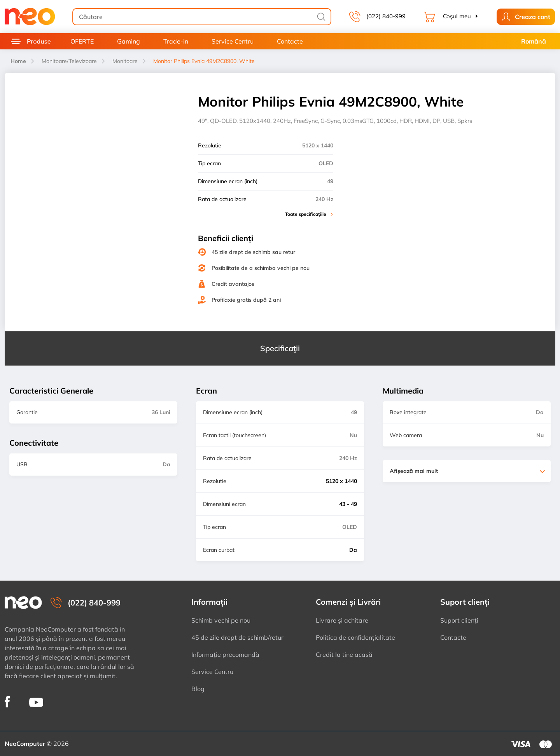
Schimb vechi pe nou (221, 620)
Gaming (129, 41)
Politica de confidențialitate (355, 637)
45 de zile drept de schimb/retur (237, 637)
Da (353, 550)
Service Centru (233, 41)
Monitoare (125, 61)
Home (18, 61)
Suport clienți (459, 620)
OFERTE (82, 41)
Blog (198, 689)
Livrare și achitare (342, 620)
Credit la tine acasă (344, 654)
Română (534, 41)
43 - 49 (348, 504)
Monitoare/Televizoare (69, 61)
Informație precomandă (225, 654)
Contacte (290, 41)
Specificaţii (280, 348)
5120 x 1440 (341, 481)
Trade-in (176, 41)
